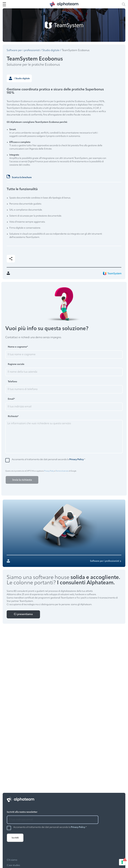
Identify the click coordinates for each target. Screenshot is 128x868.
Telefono (12, 382)
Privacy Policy (76, 460)
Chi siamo (12, 860)
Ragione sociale (16, 364)
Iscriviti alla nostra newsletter (22, 812)
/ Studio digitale (19, 78)
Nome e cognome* (18, 347)
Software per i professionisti (23, 50)
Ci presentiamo (23, 614)
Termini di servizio (62, 471)
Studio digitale (51, 50)
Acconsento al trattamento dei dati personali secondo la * (48, 460)
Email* (11, 399)
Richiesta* (13, 416)
